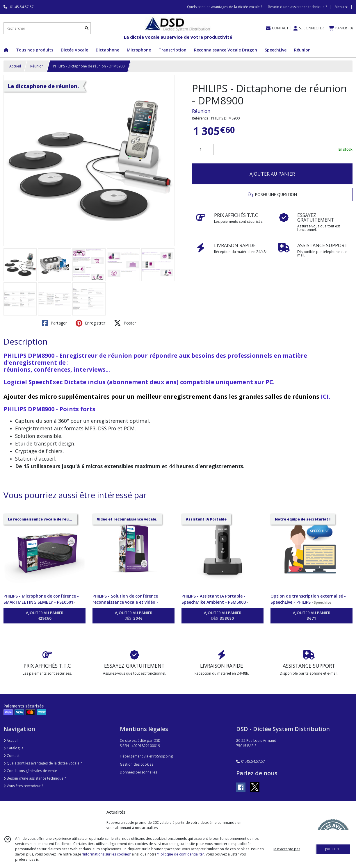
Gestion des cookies (137, 764)
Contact (11, 756)
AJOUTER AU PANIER (272, 174)
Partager (54, 323)
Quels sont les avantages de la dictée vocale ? (43, 763)
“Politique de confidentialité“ (181, 854)
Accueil (15, 66)
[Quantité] (203, 149)
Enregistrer (90, 323)
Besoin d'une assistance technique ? (35, 778)
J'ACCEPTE (333, 849)
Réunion (37, 66)
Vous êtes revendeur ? (23, 786)
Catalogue (14, 748)
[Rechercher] (87, 28)
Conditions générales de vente (30, 771)
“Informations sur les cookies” (106, 854)
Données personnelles (138, 772)
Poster (125, 323)
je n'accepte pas (287, 849)
